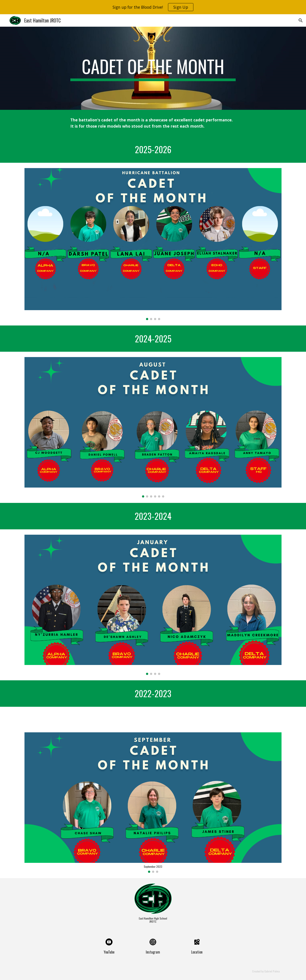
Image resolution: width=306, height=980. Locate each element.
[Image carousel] (153, 244)
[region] (153, 7)
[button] (301, 20)
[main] (153, 68)
